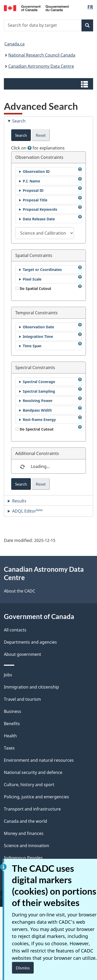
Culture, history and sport (29, 785)
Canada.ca (14, 44)
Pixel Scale (32, 279)
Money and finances (24, 833)
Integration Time (38, 336)
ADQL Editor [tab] (27, 511)
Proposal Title (35, 200)
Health (10, 736)
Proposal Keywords (40, 209)
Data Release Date (39, 219)
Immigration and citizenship (31, 687)
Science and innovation (27, 846)
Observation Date (38, 327)
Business (13, 711)
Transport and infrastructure (32, 809)
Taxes (9, 748)
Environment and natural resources (39, 760)
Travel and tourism (22, 699)
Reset (41, 135)
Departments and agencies (30, 642)
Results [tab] (19, 501)
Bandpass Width (37, 410)
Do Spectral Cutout (34, 429)
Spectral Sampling (39, 391)
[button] (49, 84)
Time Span (32, 346)
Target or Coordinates (42, 270)
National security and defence (33, 772)
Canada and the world (25, 821)
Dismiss (23, 968)
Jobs (8, 675)
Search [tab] (19, 121)
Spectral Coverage (39, 382)
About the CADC (20, 591)
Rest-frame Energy (39, 420)
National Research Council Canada (42, 55)
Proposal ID (33, 190)
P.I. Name (31, 181)
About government (23, 654)
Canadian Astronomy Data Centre (41, 66)
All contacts (15, 630)
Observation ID (36, 171)
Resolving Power (38, 401)
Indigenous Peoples (23, 858)
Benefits (12, 724)
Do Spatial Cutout (33, 288)
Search (21, 135)
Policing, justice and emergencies (36, 797)
